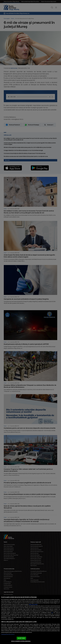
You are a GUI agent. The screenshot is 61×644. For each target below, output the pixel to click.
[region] (31, 619)
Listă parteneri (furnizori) (8, 634)
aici (52, 613)
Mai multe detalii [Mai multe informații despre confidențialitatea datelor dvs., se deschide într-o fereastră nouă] (33, 604)
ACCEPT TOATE (21, 638)
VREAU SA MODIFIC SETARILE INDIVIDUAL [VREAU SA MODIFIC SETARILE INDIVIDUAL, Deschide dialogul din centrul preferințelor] (21, 641)
